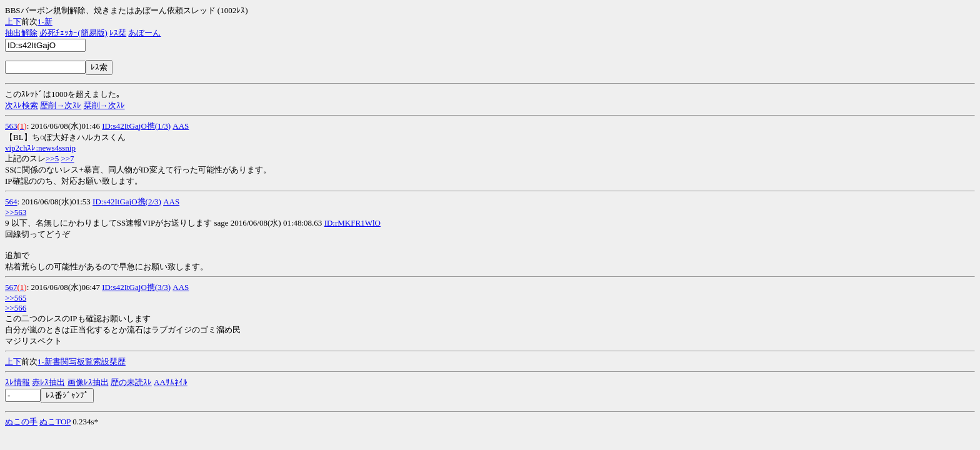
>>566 (16, 308)
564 (11, 202)
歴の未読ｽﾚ (131, 382)
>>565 (16, 298)
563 (11, 126)
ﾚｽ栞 (118, 33)
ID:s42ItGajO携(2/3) (127, 202)
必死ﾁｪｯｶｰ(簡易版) (73, 33)
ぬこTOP (55, 422)
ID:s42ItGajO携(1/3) (136, 126)
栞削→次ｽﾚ (104, 105)
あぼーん (144, 33)
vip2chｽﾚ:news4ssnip (40, 148)
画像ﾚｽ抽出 (88, 382)
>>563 (16, 212)
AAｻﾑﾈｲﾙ (171, 382)
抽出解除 (21, 33)
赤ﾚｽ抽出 (48, 382)
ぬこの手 (21, 422)
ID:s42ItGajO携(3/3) (136, 287)
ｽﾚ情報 (17, 382)
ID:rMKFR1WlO (352, 223)
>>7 (67, 158)
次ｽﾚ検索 (22, 105)
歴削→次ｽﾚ (61, 105)
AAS (181, 126)
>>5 (52, 158)
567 (11, 287)
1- (41, 22)
